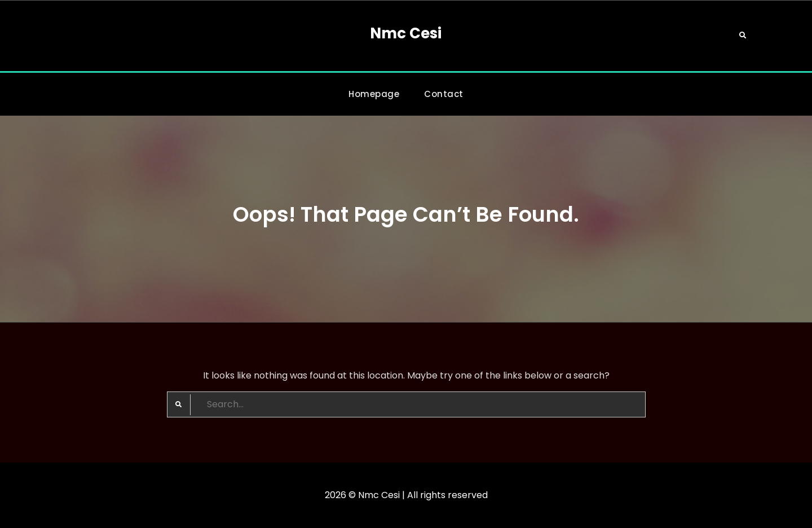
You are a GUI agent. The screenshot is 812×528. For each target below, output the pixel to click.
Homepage (374, 94)
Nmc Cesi (406, 33)
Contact (444, 94)
